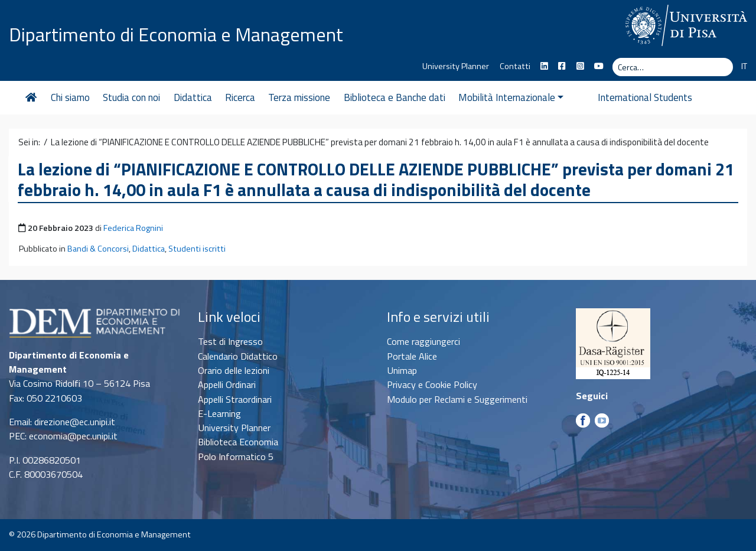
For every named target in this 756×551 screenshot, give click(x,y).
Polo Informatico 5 (236, 457)
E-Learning (219, 413)
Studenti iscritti (197, 249)
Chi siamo (70, 97)
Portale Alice (412, 356)
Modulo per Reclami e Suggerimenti (457, 399)
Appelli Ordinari (227, 384)
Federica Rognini (133, 228)
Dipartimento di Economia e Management (176, 34)
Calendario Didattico (238, 356)
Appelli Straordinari (235, 399)
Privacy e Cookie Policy (432, 384)
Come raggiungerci (423, 341)
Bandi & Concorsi (98, 249)
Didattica (193, 97)
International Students (624, 97)
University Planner (456, 66)
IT (744, 66)
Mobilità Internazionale (511, 97)
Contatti (515, 66)
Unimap (402, 370)
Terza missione (299, 97)
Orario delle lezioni (234, 370)
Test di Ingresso (230, 341)
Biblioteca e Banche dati (395, 97)
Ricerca (240, 97)
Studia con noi (131, 97)
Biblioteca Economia (238, 442)
